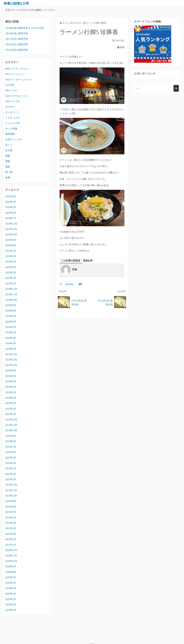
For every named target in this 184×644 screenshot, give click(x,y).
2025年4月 (11, 267)
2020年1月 (11, 610)
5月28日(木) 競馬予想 (17, 33)
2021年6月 (11, 518)
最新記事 (88, 261)
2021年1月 (11, 545)
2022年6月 (11, 452)
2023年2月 (11, 409)
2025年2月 (11, 278)
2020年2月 (11, 605)
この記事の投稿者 (71, 261)
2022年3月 (11, 468)
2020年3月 (11, 599)
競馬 (8, 167)
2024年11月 (11, 294)
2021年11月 (11, 490)
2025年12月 (11, 224)
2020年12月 (11, 550)
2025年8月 (11, 245)
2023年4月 (11, 398)
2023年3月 (11, 403)
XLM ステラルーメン (17, 96)
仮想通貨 (10, 134)
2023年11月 (11, 360)
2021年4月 (11, 528)
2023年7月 (11, 381)
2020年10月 (11, 561)
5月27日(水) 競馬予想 (17, 39)
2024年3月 (11, 338)
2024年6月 (11, 322)
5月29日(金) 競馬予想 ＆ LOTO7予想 (24, 28)
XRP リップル (13, 101)
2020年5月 (11, 588)
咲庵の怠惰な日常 (18, 3)
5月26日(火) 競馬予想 (17, 44)
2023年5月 (11, 392)
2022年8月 (11, 441)
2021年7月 (11, 512)
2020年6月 (11, 583)
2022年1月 (11, 479)
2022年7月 (11, 447)
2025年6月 (11, 256)
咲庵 (122, 47)
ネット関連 (11, 129)
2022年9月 (11, 436)
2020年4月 (11, 594)
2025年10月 (11, 234)
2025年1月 (11, 283)
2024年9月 (11, 305)
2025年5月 (11, 262)
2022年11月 (11, 425)
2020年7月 (11, 577)
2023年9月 (11, 371)
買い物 (9, 172)
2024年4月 (11, 332)
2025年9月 (11, 240)
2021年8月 (11, 507)
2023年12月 (11, 354)
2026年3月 (11, 207)
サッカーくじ (12, 112)
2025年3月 (11, 273)
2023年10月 (11, 365)
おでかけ (70, 284)
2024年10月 (11, 300)
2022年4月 (11, 463)
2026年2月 (11, 213)
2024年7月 (11, 316)
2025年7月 (11, 251)
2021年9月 (11, 501)
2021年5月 (11, 523)
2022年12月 (11, 420)
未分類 (9, 150)
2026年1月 (11, 218)
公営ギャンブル (14, 139)
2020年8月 (11, 572)
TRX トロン (11, 90)
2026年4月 (11, 202)
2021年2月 (11, 539)
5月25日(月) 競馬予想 (17, 50)
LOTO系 (10, 85)
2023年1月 (11, 414)
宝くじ (9, 145)
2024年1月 (11, 349)
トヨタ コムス (13, 118)
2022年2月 (11, 474)
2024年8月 (11, 311)
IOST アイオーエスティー (19, 80)
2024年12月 (11, 289)
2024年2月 (11, 343)
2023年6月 (11, 387)
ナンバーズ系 (12, 123)
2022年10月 (11, 430)
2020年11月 (11, 556)
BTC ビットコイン (15, 74)
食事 (80, 284)
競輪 (8, 161)
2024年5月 (11, 327)
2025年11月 (11, 229)
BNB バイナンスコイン (18, 69)
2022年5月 (11, 458)
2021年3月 (11, 534)
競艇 (8, 156)
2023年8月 (11, 376)
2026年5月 (11, 196)
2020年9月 (11, 566)
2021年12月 (11, 485)
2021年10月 (11, 496)
